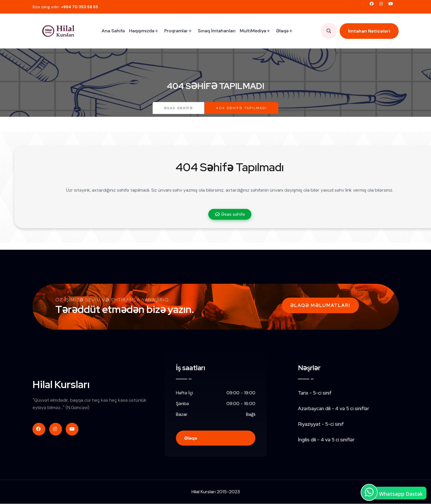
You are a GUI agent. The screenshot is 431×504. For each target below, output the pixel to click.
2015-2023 (228, 492)
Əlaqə (282, 31)
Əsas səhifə (178, 108)
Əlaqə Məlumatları (320, 305)
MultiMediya (253, 31)
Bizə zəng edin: (65, 7)
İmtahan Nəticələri (369, 31)
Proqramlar (176, 31)
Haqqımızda (142, 31)
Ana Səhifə (113, 31)
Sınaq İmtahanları (217, 31)
